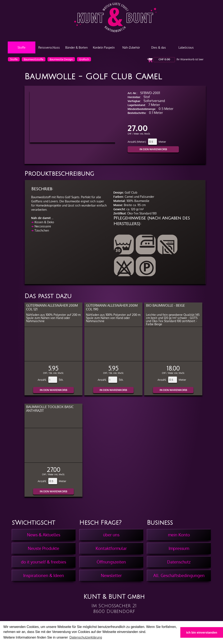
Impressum (179, 548)
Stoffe (22, 47)
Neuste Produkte (44, 548)
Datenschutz (179, 562)
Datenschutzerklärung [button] (86, 637)
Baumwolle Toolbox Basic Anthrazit (50, 409)
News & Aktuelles (44, 535)
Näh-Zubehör (131, 47)
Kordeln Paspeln (104, 47)
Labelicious (186, 47)
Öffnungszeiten (111, 562)
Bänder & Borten (76, 47)
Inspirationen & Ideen (44, 575)
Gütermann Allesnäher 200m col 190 (112, 307)
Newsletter (111, 575)
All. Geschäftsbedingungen (179, 575)
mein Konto (179, 535)
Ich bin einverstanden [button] (202, 633)
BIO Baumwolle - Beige (165, 305)
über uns (111, 535)
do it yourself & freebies (44, 562)
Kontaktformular (111, 548)
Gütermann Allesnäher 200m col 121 (52, 307)
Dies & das (159, 47)
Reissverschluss (49, 47)
